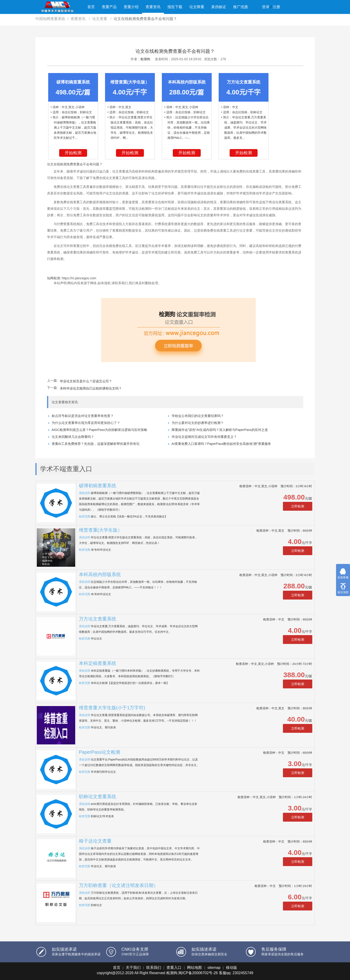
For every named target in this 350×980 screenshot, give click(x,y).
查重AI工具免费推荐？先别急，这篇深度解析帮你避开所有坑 (96, 444)
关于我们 (133, 968)
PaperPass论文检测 (100, 752)
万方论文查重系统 (98, 619)
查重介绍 (131, 7)
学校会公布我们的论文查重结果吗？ (198, 416)
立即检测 (298, 506)
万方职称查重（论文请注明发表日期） (119, 885)
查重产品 (109, 7)
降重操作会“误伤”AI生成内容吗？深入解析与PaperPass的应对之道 (220, 430)
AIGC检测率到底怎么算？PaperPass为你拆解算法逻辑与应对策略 (100, 430)
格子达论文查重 (95, 841)
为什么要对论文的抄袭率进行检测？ (198, 423)
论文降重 (197, 7)
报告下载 (175, 7)
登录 (266, 7)
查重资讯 (153, 7)
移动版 (231, 968)
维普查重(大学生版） (101, 530)
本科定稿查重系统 (98, 663)
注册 (276, 7)
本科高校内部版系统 (100, 574)
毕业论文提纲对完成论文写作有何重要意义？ (204, 437)
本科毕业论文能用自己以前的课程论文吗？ (91, 388)
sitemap (214, 968)
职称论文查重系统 (98, 797)
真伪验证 (219, 7)
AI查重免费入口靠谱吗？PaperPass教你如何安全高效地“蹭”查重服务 (221, 444)
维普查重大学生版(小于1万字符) (112, 708)
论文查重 (100, 19)
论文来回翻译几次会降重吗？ (73, 437)
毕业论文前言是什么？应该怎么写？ (86, 381)
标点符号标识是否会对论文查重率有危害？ (83, 416)
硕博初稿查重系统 (98, 486)
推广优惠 (241, 7)
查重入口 (174, 968)
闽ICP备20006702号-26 (198, 973)
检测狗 (145, 59)
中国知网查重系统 (50, 19)
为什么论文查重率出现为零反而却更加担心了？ (86, 423)
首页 (91, 7)
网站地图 (194, 968)
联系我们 (154, 968)
